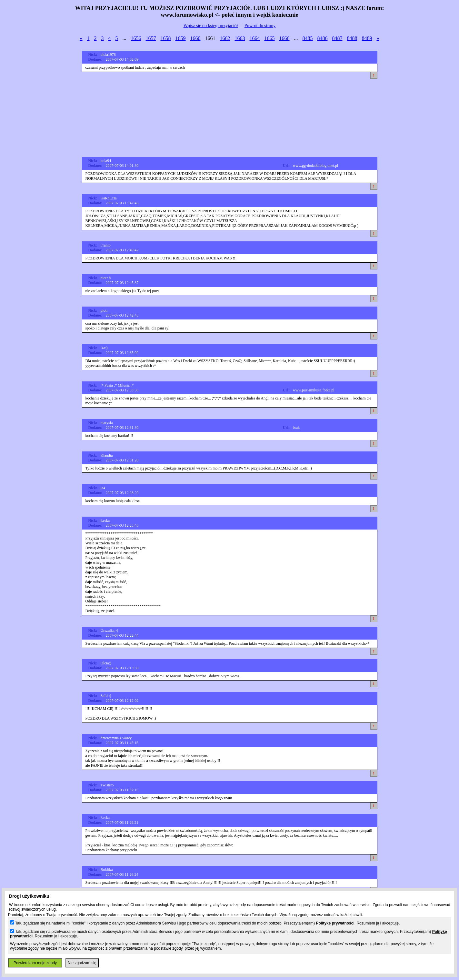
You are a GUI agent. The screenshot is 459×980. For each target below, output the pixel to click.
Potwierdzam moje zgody (35, 963)
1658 (166, 38)
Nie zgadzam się (82, 963)
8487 (337, 38)
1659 (181, 38)
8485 (308, 38)
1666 (284, 38)
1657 (151, 38)
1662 (225, 38)
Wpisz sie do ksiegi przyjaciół (211, 26)
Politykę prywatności (335, 923)
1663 (240, 38)
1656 (136, 38)
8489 (367, 38)
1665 (270, 38)
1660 (195, 38)
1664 (255, 38)
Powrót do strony (260, 26)
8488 (352, 38)
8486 (323, 38)
